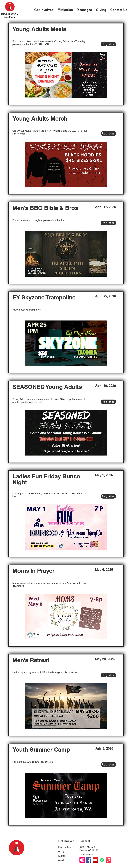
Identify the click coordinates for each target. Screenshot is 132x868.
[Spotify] (102, 860)
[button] (44, 10)
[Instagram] (82, 860)
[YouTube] (95, 860)
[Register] (108, 44)
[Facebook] (89, 860)
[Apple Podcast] (108, 860)
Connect (85, 841)
